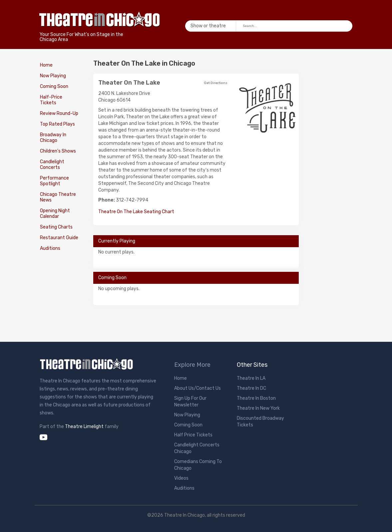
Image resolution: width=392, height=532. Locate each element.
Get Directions (216, 83)
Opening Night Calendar (55, 214)
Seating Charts (56, 227)
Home (46, 65)
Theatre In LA (251, 378)
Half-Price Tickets (51, 100)
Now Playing (53, 76)
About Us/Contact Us (197, 388)
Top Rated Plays (57, 124)
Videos (181, 478)
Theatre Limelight (84, 427)
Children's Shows (58, 151)
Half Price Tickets (193, 435)
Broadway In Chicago (53, 138)
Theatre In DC (251, 388)
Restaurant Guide (59, 238)
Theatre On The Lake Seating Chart (136, 212)
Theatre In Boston (256, 398)
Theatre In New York (258, 408)
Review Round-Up (59, 113)
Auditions (50, 248)
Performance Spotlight (54, 181)
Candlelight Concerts (52, 165)
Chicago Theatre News (58, 197)
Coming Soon (54, 86)
